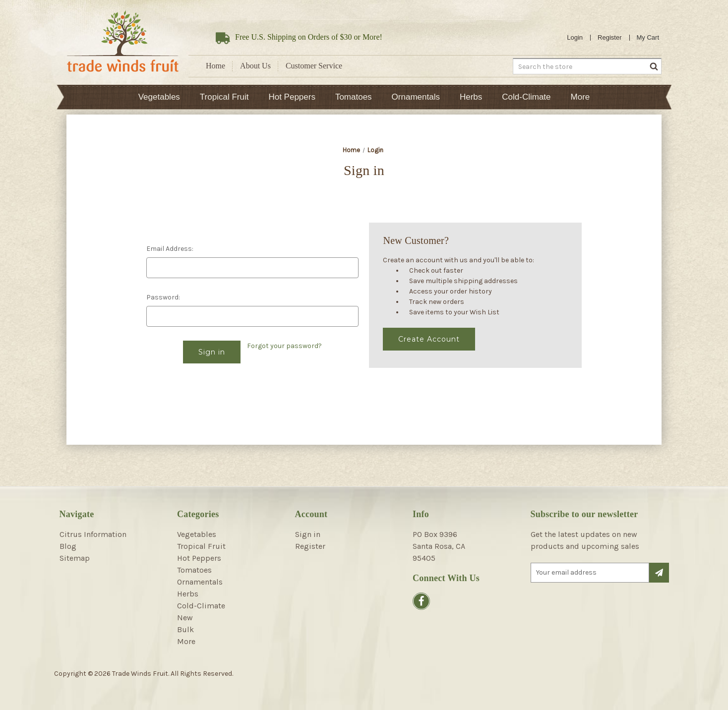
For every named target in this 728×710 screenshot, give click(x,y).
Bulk (185, 629)
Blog (68, 546)
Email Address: (170, 249)
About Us (255, 66)
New (185, 618)
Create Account (429, 339)
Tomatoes (354, 97)
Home (215, 66)
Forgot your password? (284, 346)
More (580, 97)
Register (609, 37)
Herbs (471, 97)
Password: (163, 297)
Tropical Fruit (224, 97)
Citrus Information (93, 534)
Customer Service (314, 66)
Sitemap (75, 558)
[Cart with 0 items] (648, 38)
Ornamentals (416, 97)
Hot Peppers (292, 97)
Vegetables (159, 97)
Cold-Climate (526, 97)
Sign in (308, 534)
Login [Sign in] (575, 37)
